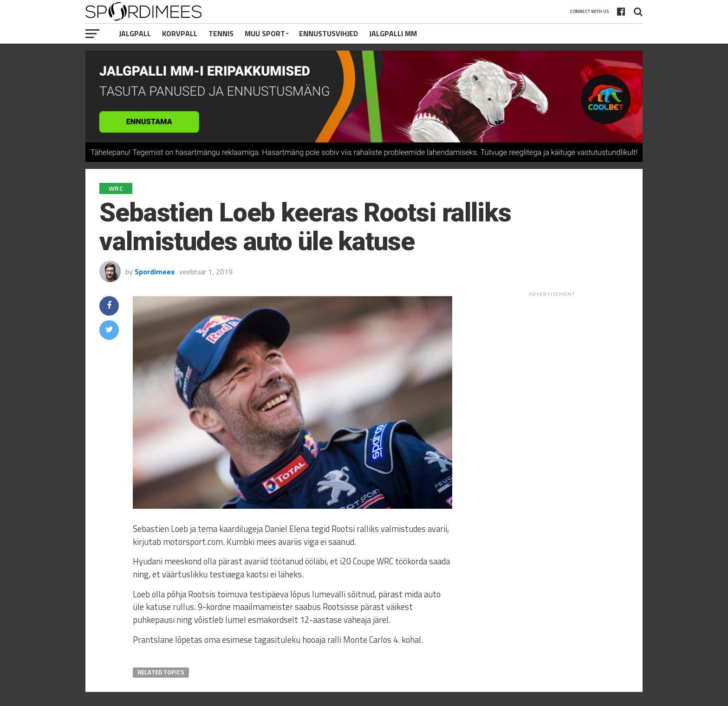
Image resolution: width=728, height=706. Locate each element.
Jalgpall (135, 33)
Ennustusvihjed (328, 33)
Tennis (221, 33)
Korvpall (180, 33)
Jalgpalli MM (393, 33)
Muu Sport (265, 33)
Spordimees (155, 272)
